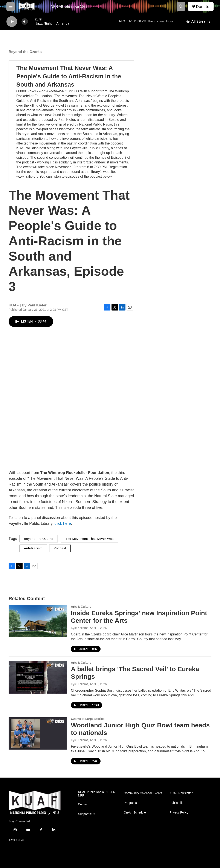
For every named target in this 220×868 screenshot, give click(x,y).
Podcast (60, 548)
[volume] (25, 22)
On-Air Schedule (135, 813)
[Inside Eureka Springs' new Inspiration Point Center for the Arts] (38, 621)
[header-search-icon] (181, 6)
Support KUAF (88, 814)
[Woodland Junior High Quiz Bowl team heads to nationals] (38, 733)
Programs (130, 803)
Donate (203, 7)
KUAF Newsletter (181, 793)
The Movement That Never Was (89, 539)
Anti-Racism (33, 548)
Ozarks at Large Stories (88, 719)
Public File (176, 803)
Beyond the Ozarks (25, 52)
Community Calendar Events (143, 793)
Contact (83, 804)
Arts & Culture (81, 607)
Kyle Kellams (80, 628)
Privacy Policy (179, 813)
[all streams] (198, 22)
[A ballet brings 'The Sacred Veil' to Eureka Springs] (38, 677)
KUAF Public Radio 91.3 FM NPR (97, 794)
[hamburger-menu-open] (11, 6)
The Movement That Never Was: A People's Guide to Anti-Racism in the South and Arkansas (69, 76)
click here (63, 523)
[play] (12, 22)
